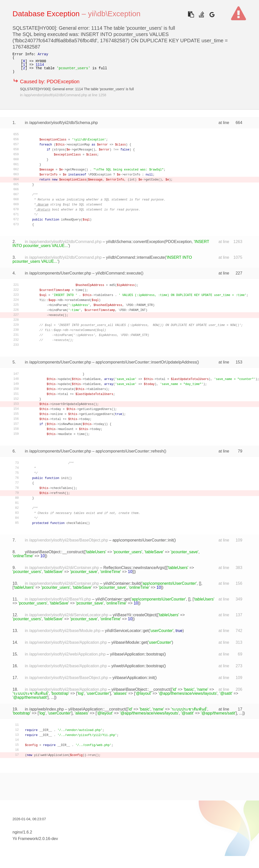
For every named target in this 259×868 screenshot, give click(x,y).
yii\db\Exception (114, 14)
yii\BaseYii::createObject (134, 615)
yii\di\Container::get (113, 599)
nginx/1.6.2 (22, 832)
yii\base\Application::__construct (97, 709)
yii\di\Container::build (122, 583)
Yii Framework (25, 839)
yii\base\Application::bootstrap (137, 654)
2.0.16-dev (48, 839)
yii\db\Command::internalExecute (135, 257)
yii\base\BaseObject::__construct (54, 552)
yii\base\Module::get (129, 642)
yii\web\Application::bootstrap (137, 666)
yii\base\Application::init (133, 678)
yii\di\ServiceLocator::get (127, 631)
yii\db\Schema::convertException (135, 242)
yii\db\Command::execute (118, 273)
